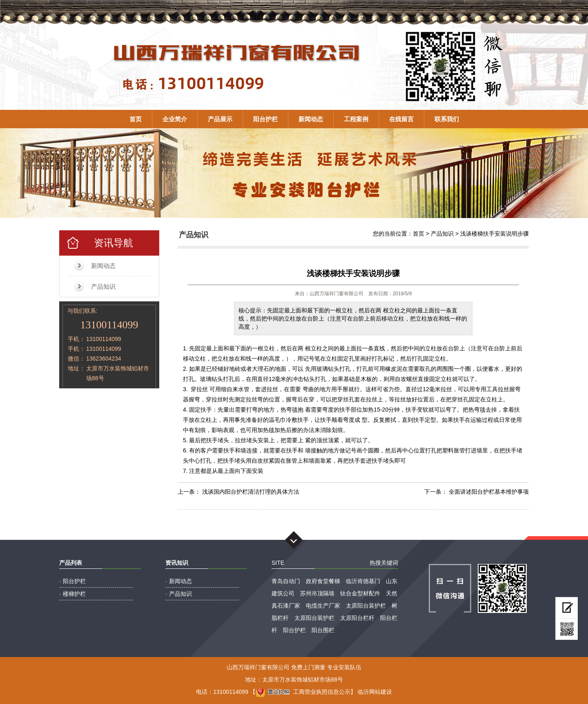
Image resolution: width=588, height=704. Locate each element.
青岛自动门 (286, 581)
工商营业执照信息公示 (303, 692)
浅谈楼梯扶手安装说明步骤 (494, 234)
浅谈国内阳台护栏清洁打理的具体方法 (251, 492)
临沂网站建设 (375, 692)
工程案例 (356, 119)
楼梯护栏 (74, 594)
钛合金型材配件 (360, 593)
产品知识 (103, 286)
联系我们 (447, 119)
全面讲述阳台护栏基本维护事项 (489, 492)
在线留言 (401, 119)
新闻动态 (311, 119)
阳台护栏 (265, 119)
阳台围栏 (323, 630)
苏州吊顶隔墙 (317, 593)
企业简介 (175, 119)
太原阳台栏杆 (357, 618)
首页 (136, 119)
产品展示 (220, 119)
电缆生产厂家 (323, 606)
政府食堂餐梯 (323, 581)
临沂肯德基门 (363, 581)
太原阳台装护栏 (366, 606)
